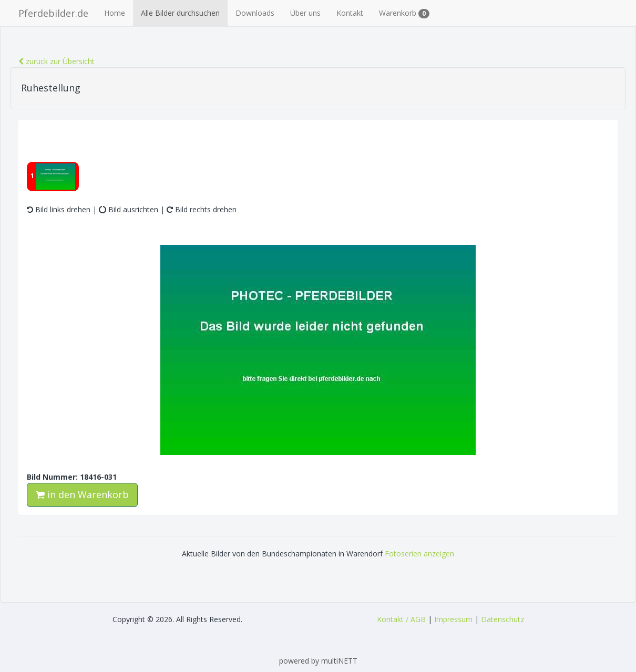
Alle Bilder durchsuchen (180, 13)
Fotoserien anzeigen (419, 554)
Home (115, 13)
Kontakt (350, 13)
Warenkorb (404, 13)
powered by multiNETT (318, 661)
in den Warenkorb (82, 494)
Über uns (305, 13)
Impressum (453, 619)
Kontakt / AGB (401, 619)
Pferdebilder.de (53, 13)
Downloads (255, 13)
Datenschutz (502, 619)
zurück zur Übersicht (57, 61)
